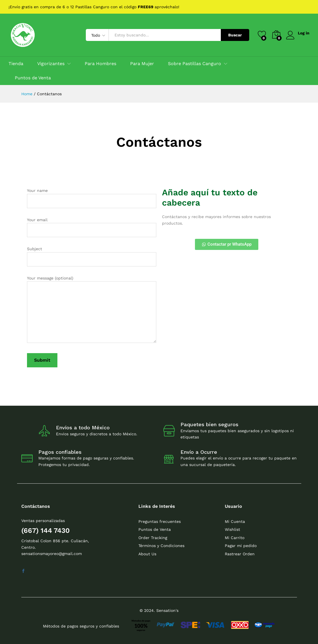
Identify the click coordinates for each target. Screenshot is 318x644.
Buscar (235, 35)
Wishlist (232, 529)
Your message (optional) (92, 310)
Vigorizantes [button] (51, 64)
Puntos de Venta (33, 78)
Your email (92, 227)
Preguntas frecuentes (160, 521)
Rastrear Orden (240, 554)
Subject (92, 256)
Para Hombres (100, 64)
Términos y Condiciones (161, 546)
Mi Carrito (235, 538)
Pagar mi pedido (241, 546)
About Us (147, 554)
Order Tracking (153, 538)
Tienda (16, 64)
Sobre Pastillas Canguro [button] (195, 64)
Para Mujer (142, 64)
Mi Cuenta (235, 521)
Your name (92, 198)
